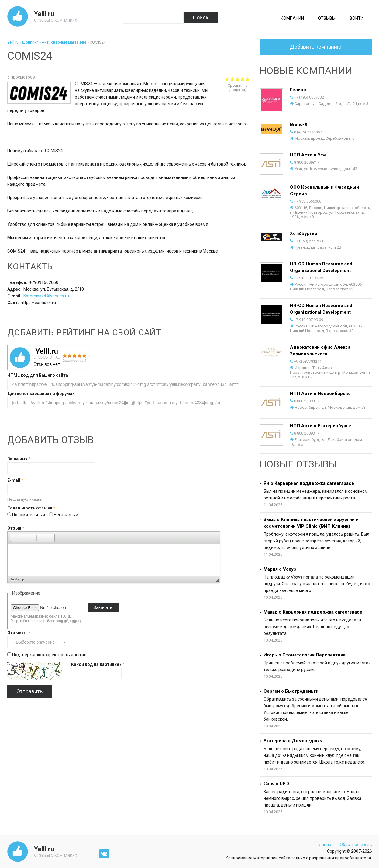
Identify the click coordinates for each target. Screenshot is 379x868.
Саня (269, 784)
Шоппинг (30, 42)
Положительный (29, 515)
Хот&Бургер (304, 233)
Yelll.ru (44, 14)
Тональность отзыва (31, 508)
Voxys (289, 569)
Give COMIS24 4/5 (243, 79)
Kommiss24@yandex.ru (46, 296)
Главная (326, 845)
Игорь (270, 655)
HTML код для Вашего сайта (38, 375)
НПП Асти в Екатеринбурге (320, 426)
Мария (271, 569)
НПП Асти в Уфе (308, 155)
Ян (266, 483)
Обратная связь (356, 845)
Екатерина (275, 741)
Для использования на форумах (41, 394)
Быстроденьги (302, 691)
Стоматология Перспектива (314, 655)
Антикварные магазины (64, 42)
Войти (357, 18)
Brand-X (299, 124)
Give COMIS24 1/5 (227, 79)
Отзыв (16, 528)
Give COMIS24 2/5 (232, 79)
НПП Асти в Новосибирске (320, 394)
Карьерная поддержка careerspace (314, 483)
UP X (285, 784)
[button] (15, 538)
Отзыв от (19, 633)
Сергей (272, 691)
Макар (270, 612)
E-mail (15, 480)
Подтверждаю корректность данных (49, 655)
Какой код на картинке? (98, 664)
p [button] (23, 579)
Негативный (66, 515)
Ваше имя (19, 459)
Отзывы (327, 18)
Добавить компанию (316, 47)
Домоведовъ (307, 741)
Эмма (270, 520)
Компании (292, 18)
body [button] (15, 579)
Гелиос (298, 90)
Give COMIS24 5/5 (248, 79)
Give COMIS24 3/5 (238, 79)
